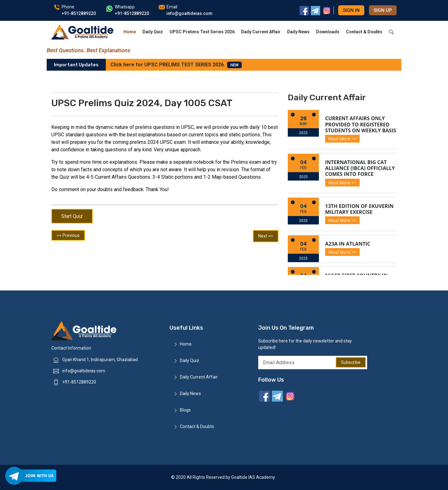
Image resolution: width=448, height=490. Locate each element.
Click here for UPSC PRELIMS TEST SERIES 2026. (176, 65)
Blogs (185, 410)
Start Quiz (72, 216)
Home (130, 32)
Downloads (328, 32)
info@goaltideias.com (84, 371)
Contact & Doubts (364, 32)
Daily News (298, 32)
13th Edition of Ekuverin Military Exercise (359, 209)
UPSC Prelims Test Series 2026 (202, 32)
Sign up (383, 10)
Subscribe (351, 362)
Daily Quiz (153, 32)
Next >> (266, 236)
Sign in (351, 10)
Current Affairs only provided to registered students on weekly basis (361, 124)
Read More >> (342, 139)
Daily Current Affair (261, 32)
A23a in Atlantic (348, 244)
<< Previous (68, 235)
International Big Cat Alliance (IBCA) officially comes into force (360, 168)
